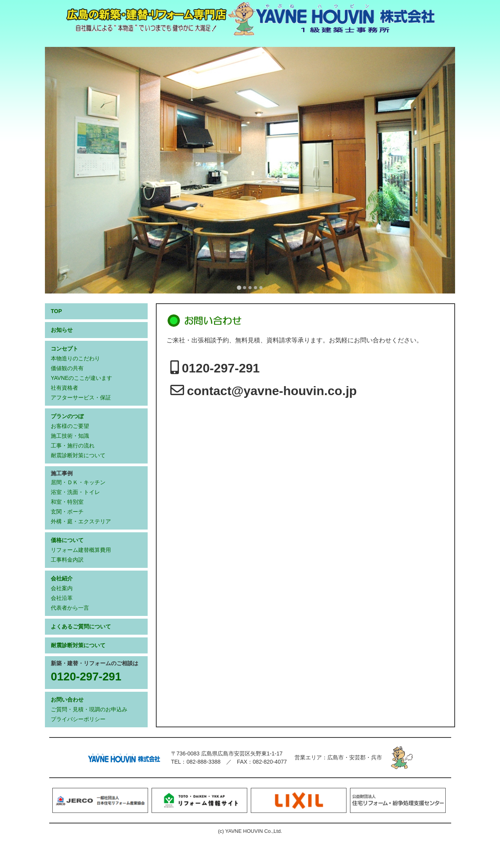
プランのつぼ (67, 416)
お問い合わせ (67, 700)
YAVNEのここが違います (81, 378)
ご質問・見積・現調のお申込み (89, 709)
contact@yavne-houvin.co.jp (272, 391)
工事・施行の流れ (73, 446)
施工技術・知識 (70, 436)
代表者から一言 (70, 608)
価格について (67, 540)
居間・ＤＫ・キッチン (78, 482)
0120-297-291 (221, 368)
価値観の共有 (67, 368)
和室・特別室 (67, 502)
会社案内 (62, 588)
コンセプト (64, 349)
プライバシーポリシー (78, 719)
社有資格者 (64, 388)
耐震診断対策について (78, 455)
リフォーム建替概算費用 (81, 550)
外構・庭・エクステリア (81, 521)
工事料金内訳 (67, 560)
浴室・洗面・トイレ (75, 492)
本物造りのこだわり (75, 358)
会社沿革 (62, 598)
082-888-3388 (203, 762)
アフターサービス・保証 (81, 397)
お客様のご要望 (70, 426)
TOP (56, 311)
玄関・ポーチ (67, 512)
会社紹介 (62, 578)
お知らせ (62, 330)
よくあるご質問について (81, 626)
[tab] (239, 287)
